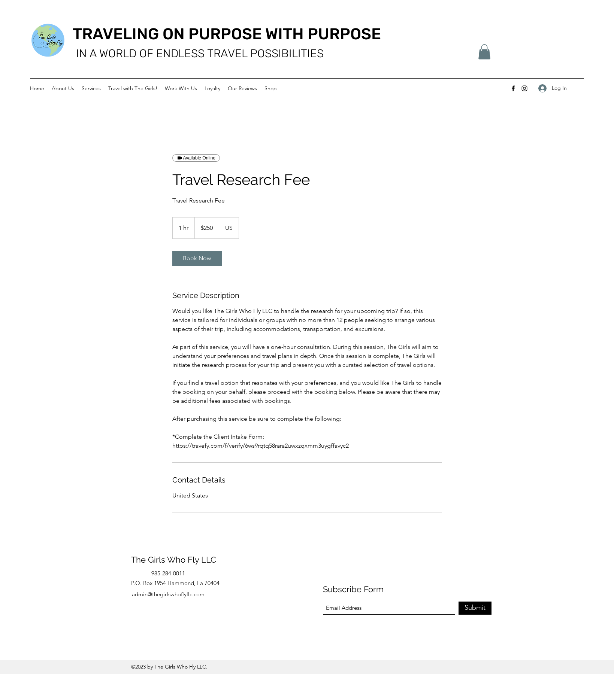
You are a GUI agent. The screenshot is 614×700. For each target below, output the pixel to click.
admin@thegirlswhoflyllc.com (168, 594)
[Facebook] (513, 88)
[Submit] (475, 608)
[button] (484, 52)
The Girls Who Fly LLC (174, 560)
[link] (197, 258)
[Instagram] (524, 88)
